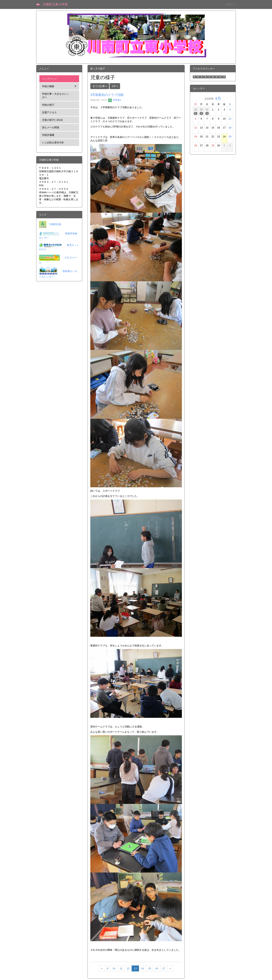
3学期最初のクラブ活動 (107, 95)
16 (157, 968)
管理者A (115, 100)
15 (149, 968)
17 (164, 968)
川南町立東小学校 (55, 4)
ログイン (231, 4)
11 (121, 968)
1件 (115, 86)
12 (128, 968)
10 (114, 968)
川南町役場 (55, 224)
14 (142, 968)
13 (135, 968)
